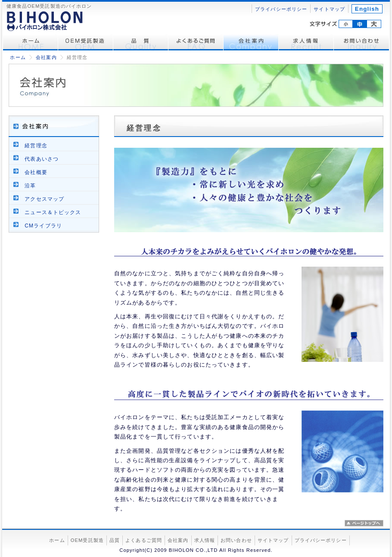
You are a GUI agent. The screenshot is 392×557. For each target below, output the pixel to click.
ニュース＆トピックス (53, 212)
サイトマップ (329, 9)
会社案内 (251, 43)
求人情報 (306, 43)
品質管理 (141, 43)
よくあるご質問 (196, 43)
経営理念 (36, 146)
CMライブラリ (43, 226)
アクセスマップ (44, 199)
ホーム (31, 43)
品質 (115, 540)
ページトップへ (364, 523)
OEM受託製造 (86, 43)
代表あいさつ (42, 159)
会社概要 (36, 172)
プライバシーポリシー (281, 9)
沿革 (30, 186)
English (367, 9)
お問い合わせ (361, 43)
